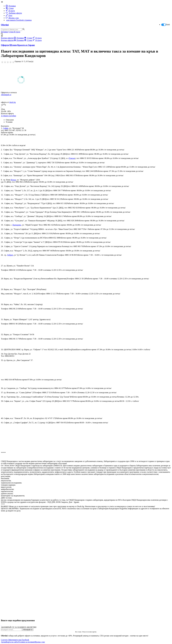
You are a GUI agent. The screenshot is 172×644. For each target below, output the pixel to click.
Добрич (10, 255)
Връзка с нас (12, 18)
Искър (13, 180)
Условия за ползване (26, 642)
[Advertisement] (19, 548)
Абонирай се (6, 95)
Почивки (11, 6)
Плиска (72, 158)
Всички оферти (7, 38)
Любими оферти (14, 13)
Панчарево (17, 225)
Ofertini (5, 25)
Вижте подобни (8, 116)
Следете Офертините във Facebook (15, 640)
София (6, 128)
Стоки (10, 8)
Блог (9, 15)
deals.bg (12, 102)
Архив (4, 642)
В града (10, 11)
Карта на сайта (12, 642)
